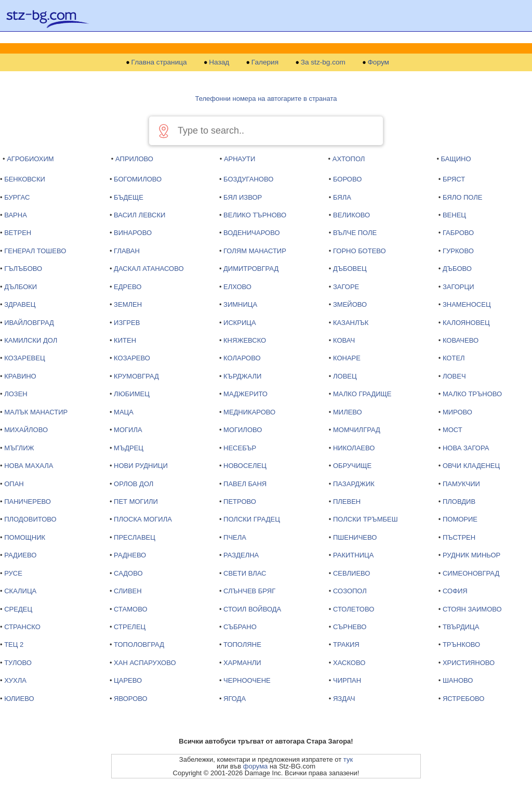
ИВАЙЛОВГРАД (29, 323)
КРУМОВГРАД (136, 376)
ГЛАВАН (127, 251)
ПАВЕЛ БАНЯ (245, 484)
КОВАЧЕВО (461, 340)
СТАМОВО (130, 609)
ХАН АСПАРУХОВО (145, 663)
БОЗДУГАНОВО (248, 179)
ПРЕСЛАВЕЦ (135, 537)
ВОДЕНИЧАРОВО (251, 233)
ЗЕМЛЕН (128, 304)
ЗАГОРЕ (346, 287)
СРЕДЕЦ (18, 609)
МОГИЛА (128, 430)
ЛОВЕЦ (345, 376)
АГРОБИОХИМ (30, 159)
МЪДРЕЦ (129, 448)
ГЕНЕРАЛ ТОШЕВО (35, 251)
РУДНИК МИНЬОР (471, 555)
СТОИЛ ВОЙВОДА (252, 609)
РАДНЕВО (130, 555)
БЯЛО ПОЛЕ (463, 197)
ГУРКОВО (458, 251)
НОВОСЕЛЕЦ (245, 466)
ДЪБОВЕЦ (350, 269)
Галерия (265, 62)
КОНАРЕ (347, 358)
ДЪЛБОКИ (21, 287)
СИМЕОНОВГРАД (471, 573)
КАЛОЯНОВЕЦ (466, 323)
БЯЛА (342, 197)
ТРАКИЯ (346, 645)
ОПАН (14, 484)
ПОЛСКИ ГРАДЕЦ (252, 519)
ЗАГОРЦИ (458, 287)
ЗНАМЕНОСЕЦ (467, 304)
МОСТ (453, 430)
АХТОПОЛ (349, 159)
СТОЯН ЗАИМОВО (472, 609)
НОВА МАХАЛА (29, 466)
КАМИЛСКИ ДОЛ (31, 340)
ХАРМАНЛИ (242, 663)
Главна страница (159, 62)
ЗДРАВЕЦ (20, 304)
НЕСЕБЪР (240, 448)
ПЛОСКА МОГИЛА (143, 519)
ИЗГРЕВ (127, 323)
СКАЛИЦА (20, 591)
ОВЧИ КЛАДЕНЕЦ (471, 466)
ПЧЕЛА (235, 537)
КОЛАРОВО (242, 358)
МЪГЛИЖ (19, 448)
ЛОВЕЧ (454, 376)
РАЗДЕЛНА (241, 555)
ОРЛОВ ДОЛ (134, 484)
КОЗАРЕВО (132, 358)
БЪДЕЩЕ (129, 197)
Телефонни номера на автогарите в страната (266, 99)
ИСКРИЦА (240, 323)
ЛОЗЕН (16, 394)
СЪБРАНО (240, 627)
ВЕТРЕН (18, 233)
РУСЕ (13, 573)
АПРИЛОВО (134, 159)
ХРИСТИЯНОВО (469, 663)
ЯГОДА (235, 699)
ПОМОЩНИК (25, 537)
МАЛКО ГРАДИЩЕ (362, 394)
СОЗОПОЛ (350, 591)
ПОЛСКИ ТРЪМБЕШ (365, 519)
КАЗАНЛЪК (351, 323)
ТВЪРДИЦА (461, 627)
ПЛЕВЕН (347, 502)
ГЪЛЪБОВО (23, 269)
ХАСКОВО (349, 663)
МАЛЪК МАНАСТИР (36, 412)
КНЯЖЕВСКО (245, 340)
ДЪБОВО (457, 269)
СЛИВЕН (128, 591)
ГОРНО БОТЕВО (360, 251)
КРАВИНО (20, 376)
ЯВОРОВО (131, 699)
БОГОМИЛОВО (138, 179)
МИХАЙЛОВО (26, 430)
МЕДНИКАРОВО (249, 412)
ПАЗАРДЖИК (354, 484)
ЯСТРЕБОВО (463, 699)
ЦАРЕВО (128, 680)
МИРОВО (457, 412)
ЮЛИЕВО (19, 699)
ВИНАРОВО (133, 233)
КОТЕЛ (454, 358)
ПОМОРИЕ (460, 519)
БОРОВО (347, 179)
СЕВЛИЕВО (351, 573)
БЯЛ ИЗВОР (243, 197)
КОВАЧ (344, 340)
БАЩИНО (456, 159)
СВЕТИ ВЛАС (245, 573)
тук (348, 759)
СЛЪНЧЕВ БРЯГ (249, 591)
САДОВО (128, 573)
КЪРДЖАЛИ (242, 376)
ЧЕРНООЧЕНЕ (247, 680)
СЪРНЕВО (350, 627)
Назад (219, 62)
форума (256, 766)
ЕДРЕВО (128, 287)
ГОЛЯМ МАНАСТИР (255, 251)
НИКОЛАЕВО (354, 448)
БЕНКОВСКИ (25, 179)
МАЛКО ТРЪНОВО (472, 394)
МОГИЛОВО (243, 430)
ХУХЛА (15, 680)
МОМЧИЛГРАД (357, 430)
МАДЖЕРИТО (245, 394)
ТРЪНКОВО (461, 645)
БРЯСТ (454, 179)
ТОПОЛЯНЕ (242, 645)
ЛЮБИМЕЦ (132, 394)
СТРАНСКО (22, 627)
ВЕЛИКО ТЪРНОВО (255, 215)
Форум (378, 62)
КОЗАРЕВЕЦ (24, 358)
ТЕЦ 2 (14, 645)
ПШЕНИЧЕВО (355, 537)
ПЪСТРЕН (459, 537)
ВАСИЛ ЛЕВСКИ (139, 215)
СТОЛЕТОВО (354, 609)
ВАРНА (16, 215)
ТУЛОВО (18, 663)
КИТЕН (125, 340)
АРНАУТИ (240, 159)
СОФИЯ (455, 591)
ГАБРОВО (458, 233)
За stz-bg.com (323, 62)
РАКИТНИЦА (353, 555)
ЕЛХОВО (237, 287)
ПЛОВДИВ (459, 502)
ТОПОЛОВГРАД (139, 645)
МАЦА (124, 412)
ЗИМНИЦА (240, 304)
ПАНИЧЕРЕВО (28, 502)
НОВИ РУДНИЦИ (141, 466)
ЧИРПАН (347, 680)
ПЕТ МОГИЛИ (136, 502)
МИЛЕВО (348, 412)
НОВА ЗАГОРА (466, 448)
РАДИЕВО (20, 555)
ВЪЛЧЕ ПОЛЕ (355, 233)
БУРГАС (17, 197)
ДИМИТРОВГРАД (251, 269)
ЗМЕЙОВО (350, 304)
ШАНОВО (458, 680)
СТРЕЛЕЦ (130, 627)
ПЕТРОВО (240, 502)
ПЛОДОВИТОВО (30, 519)
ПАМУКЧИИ (461, 484)
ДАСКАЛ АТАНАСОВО (149, 269)
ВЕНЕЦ (454, 215)
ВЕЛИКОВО (351, 215)
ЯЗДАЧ (344, 699)
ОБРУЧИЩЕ (352, 466)
